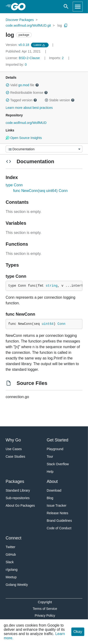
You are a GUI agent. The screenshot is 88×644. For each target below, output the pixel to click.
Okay (78, 632)
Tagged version (21, 100)
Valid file (22, 85)
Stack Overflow (58, 464)
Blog (50, 498)
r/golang (12, 570)
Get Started (57, 440)
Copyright (45, 602)
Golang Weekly (17, 585)
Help (50, 472)
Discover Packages (20, 20)
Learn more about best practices (29, 108)
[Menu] (44, 149)
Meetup (11, 577)
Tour (50, 457)
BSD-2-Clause (29, 58)
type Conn (14, 185)
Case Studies (15, 457)
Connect (13, 538)
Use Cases (14, 449)
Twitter (10, 547)
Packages (15, 481)
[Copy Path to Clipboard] (66, 25)
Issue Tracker (57, 505)
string (52, 286)
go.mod (24, 85)
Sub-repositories (18, 498)
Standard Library (18, 490)
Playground (55, 449)
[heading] (20, 7)
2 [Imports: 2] (57, 58)
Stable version (60, 100)
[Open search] (66, 7)
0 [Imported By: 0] (16, 65)
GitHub (11, 554)
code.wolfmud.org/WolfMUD (26, 123)
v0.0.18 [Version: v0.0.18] (18, 45)
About (52, 481)
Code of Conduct (59, 528)
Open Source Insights (24, 138)
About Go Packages (20, 505)
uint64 (48, 324)
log (60, 25)
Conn (61, 324)
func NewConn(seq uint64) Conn (40, 191)
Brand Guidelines (59, 521)
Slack (10, 562)
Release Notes (57, 513)
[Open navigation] (78, 7)
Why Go (13, 440)
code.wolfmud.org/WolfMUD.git (28, 25)
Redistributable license (27, 93)
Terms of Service (45, 609)
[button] (8, 85)
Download (54, 490)
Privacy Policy (45, 615)
